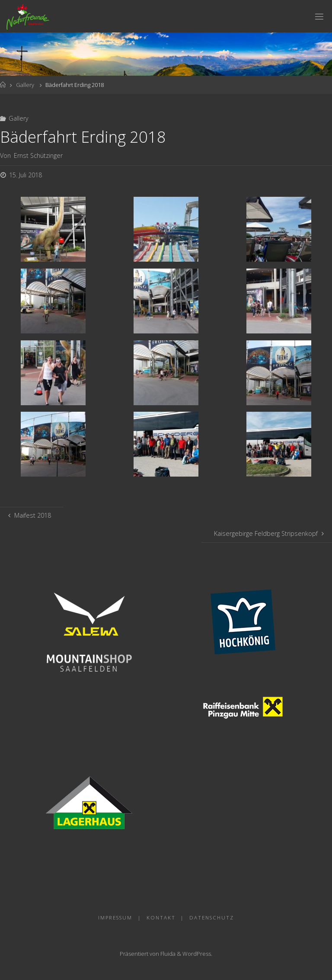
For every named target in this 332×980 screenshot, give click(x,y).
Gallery (25, 85)
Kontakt (161, 918)
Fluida (167, 954)
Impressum (115, 918)
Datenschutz (212, 918)
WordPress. (197, 954)
